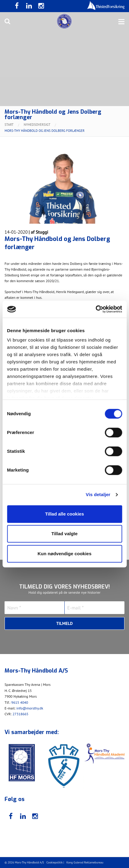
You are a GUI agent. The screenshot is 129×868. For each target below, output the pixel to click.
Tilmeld (65, 623)
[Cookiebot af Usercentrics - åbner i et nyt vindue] (95, 309)
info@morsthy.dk (30, 708)
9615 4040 (20, 702)
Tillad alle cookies (64, 514)
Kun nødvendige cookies (65, 554)
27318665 (20, 714)
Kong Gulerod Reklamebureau (85, 862)
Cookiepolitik (55, 862)
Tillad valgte (64, 534)
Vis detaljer (98, 494)
